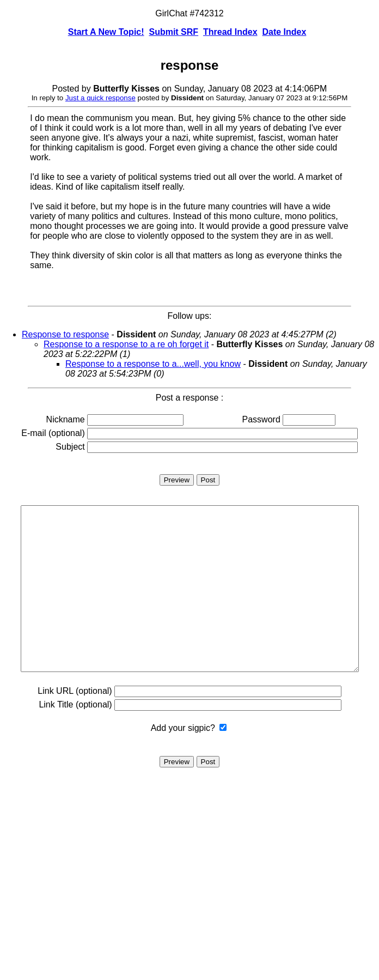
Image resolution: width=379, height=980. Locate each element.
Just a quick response (100, 98)
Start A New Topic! (106, 32)
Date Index (284, 32)
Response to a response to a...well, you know (153, 364)
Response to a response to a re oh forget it (126, 344)
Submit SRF (173, 32)
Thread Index (230, 32)
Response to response (65, 334)
